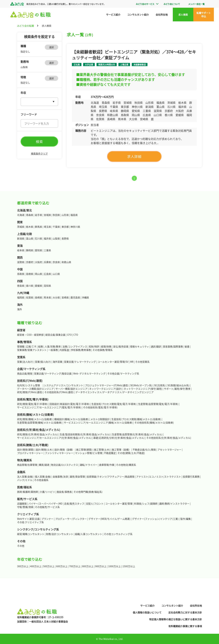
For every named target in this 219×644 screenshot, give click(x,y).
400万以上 (36, 566)
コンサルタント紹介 (138, 15)
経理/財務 (106, 346)
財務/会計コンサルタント (60, 534)
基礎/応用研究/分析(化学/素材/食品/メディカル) (119, 438)
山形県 (65, 215)
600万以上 (62, 566)
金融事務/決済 (60, 477)
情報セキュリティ (140, 346)
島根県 (30, 274)
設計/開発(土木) (44, 450)
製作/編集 (186, 519)
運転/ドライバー (89, 465)
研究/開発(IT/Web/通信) (30, 392)
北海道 (21, 215)
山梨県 (56, 238)
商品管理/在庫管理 (27, 465)
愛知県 (38, 250)
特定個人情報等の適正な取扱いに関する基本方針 (176, 619)
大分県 (56, 297)
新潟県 (21, 238)
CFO (69, 335)
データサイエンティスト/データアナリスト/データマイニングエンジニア (115, 392)
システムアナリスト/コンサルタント (64, 385)
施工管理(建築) (84, 450)
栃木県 (30, 227)
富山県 (30, 238)
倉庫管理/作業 (107, 465)
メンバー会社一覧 (196, 4)
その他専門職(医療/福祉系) (88, 492)
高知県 (47, 286)
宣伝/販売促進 (121, 346)
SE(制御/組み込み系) (178, 385)
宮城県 (47, 215)
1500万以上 (129, 566)
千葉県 (56, 227)
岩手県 (38, 215)
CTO (76, 335)
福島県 (74, 215)
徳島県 (21, 286)
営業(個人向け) (43, 362)
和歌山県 (66, 262)
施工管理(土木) (102, 450)
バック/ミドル (25, 480)
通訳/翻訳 (156, 346)
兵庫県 (47, 262)
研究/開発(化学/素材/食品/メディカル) (38, 434)
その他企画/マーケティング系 (123, 373)
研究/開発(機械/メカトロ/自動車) (35, 419)
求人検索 (183, 15)
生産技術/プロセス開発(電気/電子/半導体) (114, 404)
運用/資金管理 (77, 477)
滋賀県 (21, 262)
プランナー (47, 519)
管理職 (21, 346)
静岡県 (30, 250)
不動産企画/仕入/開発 (144, 450)
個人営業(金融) (43, 477)
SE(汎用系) (160, 385)
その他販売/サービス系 (47, 507)
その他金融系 (41, 480)
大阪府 (38, 262)
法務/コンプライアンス (75, 346)
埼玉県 (47, 227)
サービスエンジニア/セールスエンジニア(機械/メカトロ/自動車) (98, 422)
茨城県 (21, 227)
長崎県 (38, 297)
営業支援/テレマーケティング (80, 362)
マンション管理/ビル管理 (89, 453)
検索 (39, 142)
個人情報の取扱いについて (147, 612)
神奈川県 (75, 227)
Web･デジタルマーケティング (89, 373)
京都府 (30, 262)
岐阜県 (21, 250)
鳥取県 (21, 274)
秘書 (187, 346)
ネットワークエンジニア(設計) (106, 389)
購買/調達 (44, 465)
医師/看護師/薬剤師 (28, 492)
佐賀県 (30, 297)
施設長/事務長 (64, 492)
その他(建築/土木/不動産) (131, 453)
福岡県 (21, 297)
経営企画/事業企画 (55, 335)
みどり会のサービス (145, 4)
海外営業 (57, 362)
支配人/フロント (95, 504)
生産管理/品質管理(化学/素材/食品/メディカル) (137, 434)
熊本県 (47, 297)
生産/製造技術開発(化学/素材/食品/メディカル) (85, 434)
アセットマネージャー (169, 450)
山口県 (56, 274)
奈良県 (56, 262)
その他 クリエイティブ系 (30, 522)
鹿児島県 (75, 297)
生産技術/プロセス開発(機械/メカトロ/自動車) (136, 419)
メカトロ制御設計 (100, 419)
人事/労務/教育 (53, 346)
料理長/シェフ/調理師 (146, 504)
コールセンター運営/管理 (119, 504)
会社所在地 (162, 15)
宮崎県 (65, 297)
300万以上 (23, 566)
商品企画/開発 (25, 373)
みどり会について (172, 4)
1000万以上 (114, 566)
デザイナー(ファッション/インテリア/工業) (155, 519)
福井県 (47, 238)
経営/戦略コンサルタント (31, 534)
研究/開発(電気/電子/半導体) (32, 404)
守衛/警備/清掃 (25, 507)
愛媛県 (38, 286)
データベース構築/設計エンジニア (35, 389)
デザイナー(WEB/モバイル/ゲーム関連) (109, 519)
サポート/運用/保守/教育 (177, 389)
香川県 (30, 286)
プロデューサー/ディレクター (71, 519)
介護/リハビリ (47, 492)
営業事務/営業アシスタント (32, 350)
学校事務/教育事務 (81, 350)
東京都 (65, 227)
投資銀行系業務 (191, 477)
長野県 (65, 238)
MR (132, 362)
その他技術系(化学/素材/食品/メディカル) (169, 438)
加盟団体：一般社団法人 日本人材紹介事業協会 (43, 621)
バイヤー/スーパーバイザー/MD (45, 504)
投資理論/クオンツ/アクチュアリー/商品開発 (111, 477)
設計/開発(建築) (26, 450)
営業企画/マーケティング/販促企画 (53, 373)
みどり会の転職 (25, 26)
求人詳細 (134, 156)
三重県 (47, 250)
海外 (20, 309)
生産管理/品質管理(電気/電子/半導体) (158, 404)
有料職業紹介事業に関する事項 (185, 626)
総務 (41, 346)
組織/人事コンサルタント (89, 534)
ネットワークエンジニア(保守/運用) (143, 389)
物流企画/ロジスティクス (65, 465)
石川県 (38, 238)
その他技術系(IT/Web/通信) (59, 392)
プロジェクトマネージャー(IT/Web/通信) (107, 385)
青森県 (30, 215)
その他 (21, 546)
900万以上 (101, 566)
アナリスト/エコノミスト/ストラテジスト (159, 477)
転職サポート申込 (204, 15)
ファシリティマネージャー (59, 453)
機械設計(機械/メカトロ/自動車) (72, 419)
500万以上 (49, 566)
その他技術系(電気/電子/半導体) (100, 407)
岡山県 (38, 274)
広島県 (47, 274)
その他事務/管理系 (103, 350)
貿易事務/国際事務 (173, 346)
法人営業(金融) (25, 477)
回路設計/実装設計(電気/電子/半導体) (70, 404)
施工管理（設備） (121, 450)
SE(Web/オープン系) (141, 385)
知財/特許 (94, 346)
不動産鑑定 (110, 453)
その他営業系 (142, 362)
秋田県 (56, 215)
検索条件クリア (39, 153)
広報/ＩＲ (31, 346)
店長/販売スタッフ (74, 504)
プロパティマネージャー (30, 453)
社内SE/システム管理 (30, 385)
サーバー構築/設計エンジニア (71, 389)
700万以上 (75, 566)
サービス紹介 (113, 15)
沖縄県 (85, 297)
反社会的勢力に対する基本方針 (185, 612)
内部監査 (64, 350)
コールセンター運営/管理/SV (113, 362)
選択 (51, 47)
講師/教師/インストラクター (174, 504)
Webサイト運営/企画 (28, 519)
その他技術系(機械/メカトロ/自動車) (154, 422)
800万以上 (88, 566)
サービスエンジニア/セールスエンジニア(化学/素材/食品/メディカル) (54, 438)
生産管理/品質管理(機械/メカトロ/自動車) (40, 422)
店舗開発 (22, 504)
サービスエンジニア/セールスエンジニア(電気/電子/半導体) (49, 407)
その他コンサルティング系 (118, 534)
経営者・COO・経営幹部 (30, 335)
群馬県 (38, 227)
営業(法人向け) (25, 362)
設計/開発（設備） (64, 450)
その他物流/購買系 (126, 465)
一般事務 (53, 350)
